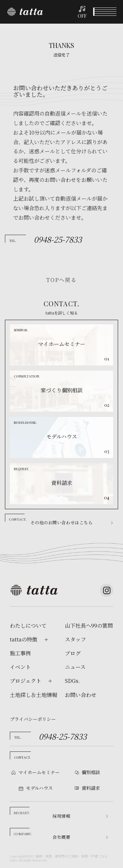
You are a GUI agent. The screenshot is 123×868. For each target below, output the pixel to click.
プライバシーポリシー (33, 719)
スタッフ (75, 640)
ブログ (73, 653)
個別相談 (46, 861)
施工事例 (20, 653)
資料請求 (108, 861)
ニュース (75, 667)
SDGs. (72, 681)
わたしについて (28, 626)
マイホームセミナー (39, 772)
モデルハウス (77, 861)
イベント (15, 861)
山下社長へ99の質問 (89, 626)
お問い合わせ (81, 695)
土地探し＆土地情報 (33, 695)
